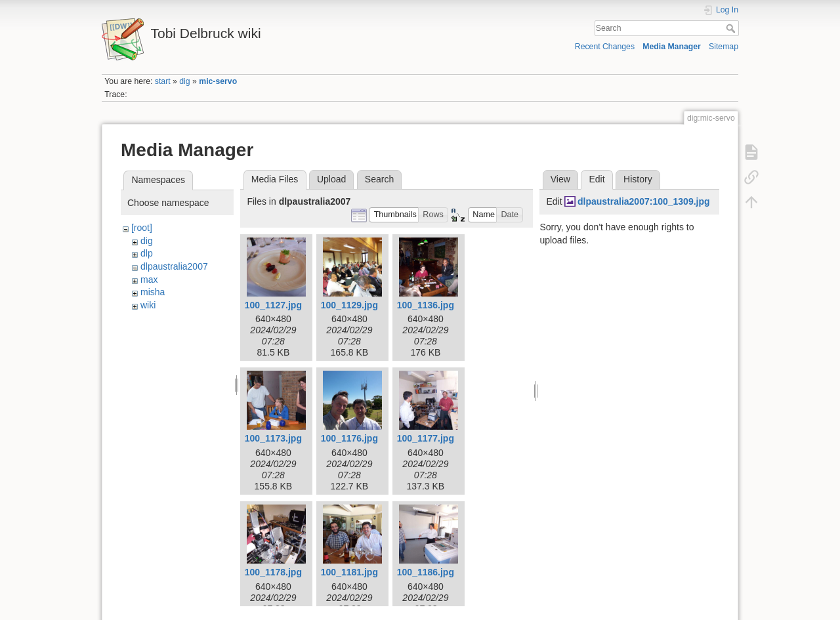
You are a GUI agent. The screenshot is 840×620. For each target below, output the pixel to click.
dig (184, 81)
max (149, 279)
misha (153, 292)
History (638, 179)
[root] (142, 228)
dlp (147, 253)
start (163, 81)
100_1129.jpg (349, 305)
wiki (148, 305)
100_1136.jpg (426, 305)
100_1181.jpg (349, 572)
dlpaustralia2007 (174, 266)
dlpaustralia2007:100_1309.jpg (644, 201)
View (560, 179)
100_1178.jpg (273, 572)
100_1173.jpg (273, 438)
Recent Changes (605, 47)
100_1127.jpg (273, 305)
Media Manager (672, 47)
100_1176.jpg (349, 438)
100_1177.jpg (426, 438)
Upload (331, 179)
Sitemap (724, 47)
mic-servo (218, 81)
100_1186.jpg (426, 572)
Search (732, 28)
